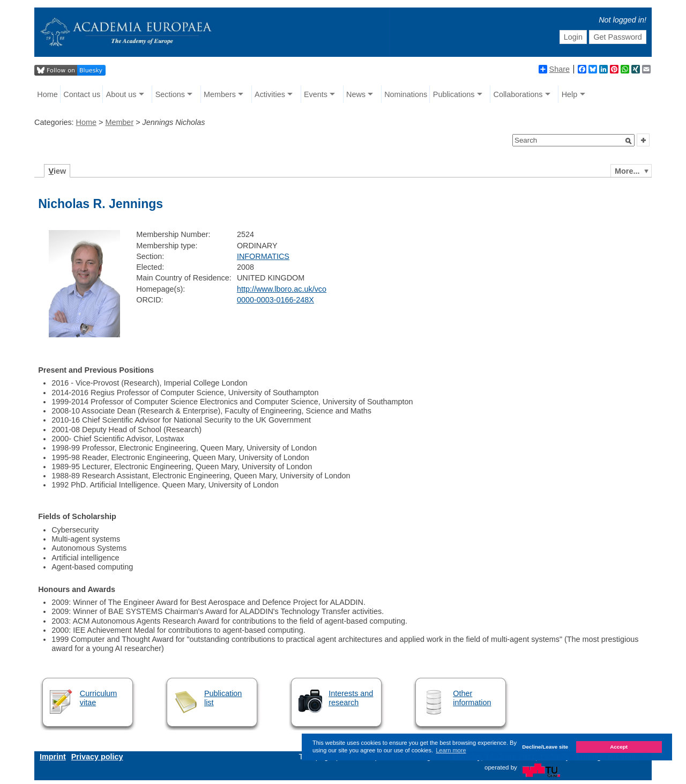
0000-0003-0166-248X (275, 300)
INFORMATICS (263, 256)
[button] (629, 141)
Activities (270, 94)
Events (316, 94)
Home (47, 94)
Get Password (617, 37)
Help (570, 94)
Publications (454, 94)
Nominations (406, 94)
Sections (170, 94)
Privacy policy (97, 757)
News (356, 94)
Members (220, 94)
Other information (472, 698)
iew (58, 171)
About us (121, 94)
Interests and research (351, 698)
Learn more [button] (451, 750)
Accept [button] (619, 747)
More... (627, 171)
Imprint (53, 757)
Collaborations (518, 94)
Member (119, 122)
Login (573, 37)
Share (554, 69)
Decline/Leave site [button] (545, 747)
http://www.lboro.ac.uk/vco (282, 289)
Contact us (82, 94)
